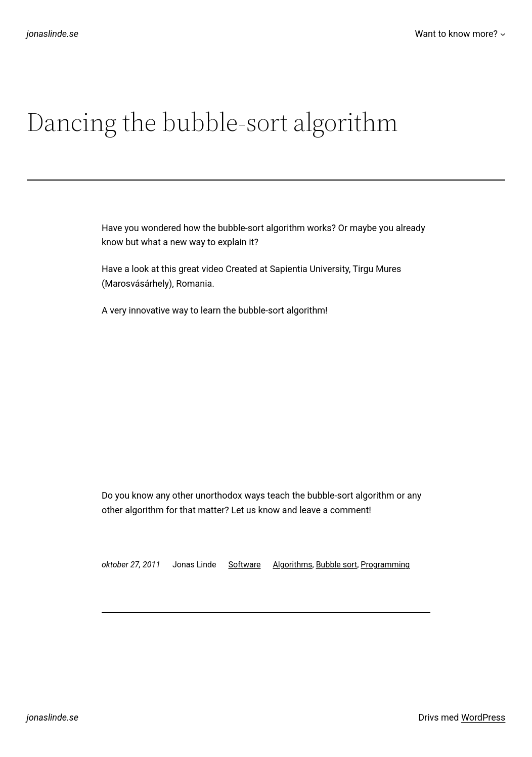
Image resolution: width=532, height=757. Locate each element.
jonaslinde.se (53, 34)
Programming (385, 565)
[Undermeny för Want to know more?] (503, 34)
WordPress (483, 717)
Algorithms (292, 565)
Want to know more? (457, 34)
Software (245, 565)
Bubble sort (337, 565)
